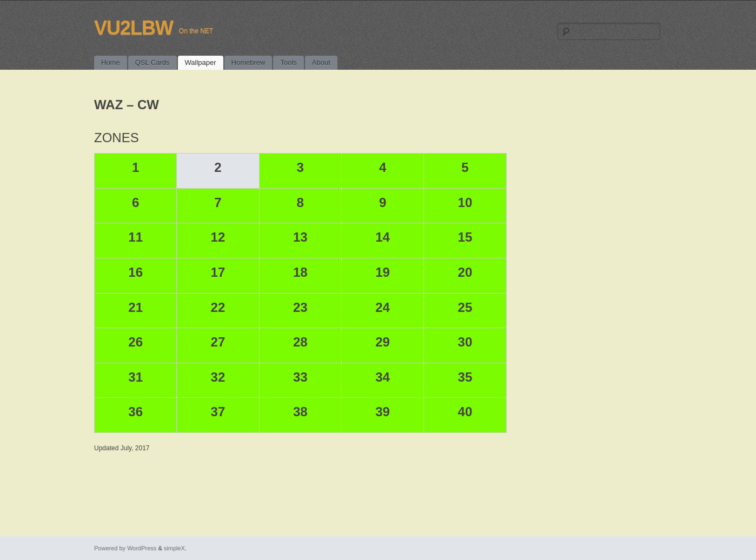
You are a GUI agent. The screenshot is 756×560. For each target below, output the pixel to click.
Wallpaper (201, 62)
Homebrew (248, 62)
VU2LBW (134, 28)
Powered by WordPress (125, 548)
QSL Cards (152, 62)
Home (111, 62)
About (321, 62)
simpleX (174, 548)
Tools (288, 62)
